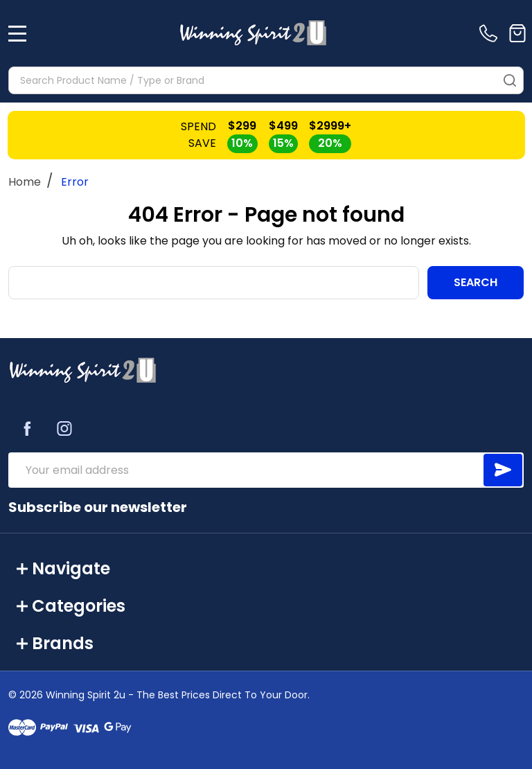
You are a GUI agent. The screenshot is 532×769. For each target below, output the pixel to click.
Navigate (63, 568)
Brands (55, 643)
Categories (71, 606)
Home (25, 182)
